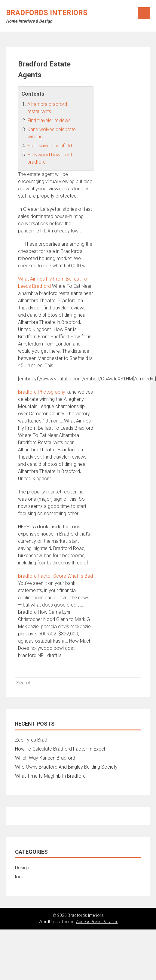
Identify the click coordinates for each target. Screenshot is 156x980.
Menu (144, 13)
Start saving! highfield (50, 146)
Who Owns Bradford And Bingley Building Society (66, 767)
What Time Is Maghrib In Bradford (50, 776)
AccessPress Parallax (97, 922)
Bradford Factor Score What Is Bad (55, 576)
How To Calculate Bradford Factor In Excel (60, 749)
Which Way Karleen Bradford (45, 758)
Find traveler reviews (49, 120)
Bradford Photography (42, 392)
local (20, 877)
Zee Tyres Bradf (32, 740)
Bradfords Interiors (47, 13)
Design (22, 868)
